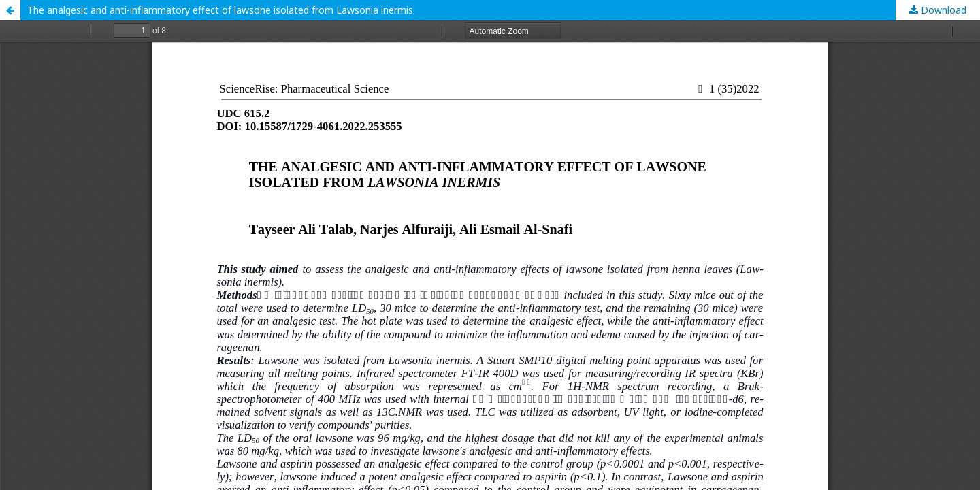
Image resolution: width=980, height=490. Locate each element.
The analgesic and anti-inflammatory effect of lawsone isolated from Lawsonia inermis (220, 10)
